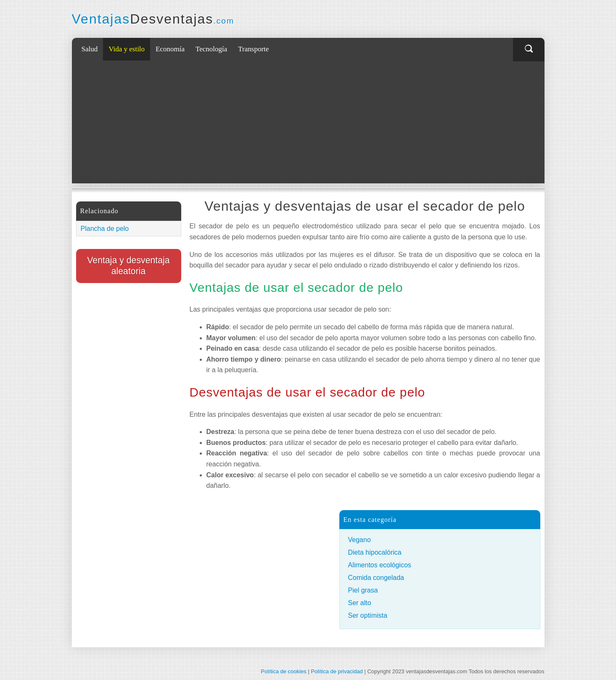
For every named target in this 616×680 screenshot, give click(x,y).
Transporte (253, 49)
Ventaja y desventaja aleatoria (128, 266)
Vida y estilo (127, 49)
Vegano (360, 540)
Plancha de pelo (105, 229)
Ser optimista (368, 615)
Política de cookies (283, 671)
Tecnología (211, 49)
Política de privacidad (337, 671)
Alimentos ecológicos (380, 565)
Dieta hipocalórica (375, 552)
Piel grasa (363, 590)
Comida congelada (376, 578)
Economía (170, 49)
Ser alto (360, 603)
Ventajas (153, 19)
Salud (90, 49)
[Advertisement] (310, 124)
